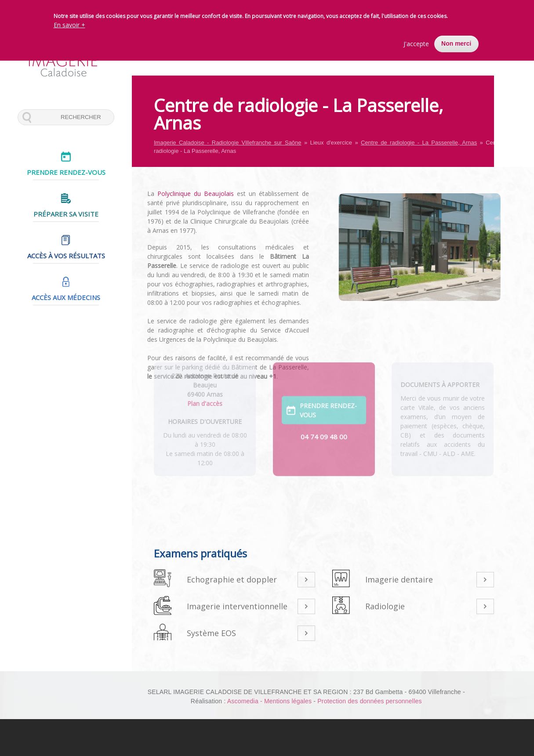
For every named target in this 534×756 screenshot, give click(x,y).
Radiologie (385, 606)
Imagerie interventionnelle (237, 606)
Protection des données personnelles (369, 701)
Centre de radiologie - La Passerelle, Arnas (419, 143)
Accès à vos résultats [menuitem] (66, 256)
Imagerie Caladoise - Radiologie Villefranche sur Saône (228, 143)
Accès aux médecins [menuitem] (66, 297)
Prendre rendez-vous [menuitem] (66, 172)
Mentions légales (288, 701)
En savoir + (69, 25)
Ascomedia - (246, 701)
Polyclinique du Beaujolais (186, 194)
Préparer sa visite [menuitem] (66, 214)
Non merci (456, 43)
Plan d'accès (205, 382)
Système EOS (211, 633)
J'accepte (416, 44)
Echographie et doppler (232, 579)
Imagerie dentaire (399, 579)
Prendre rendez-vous (328, 389)
